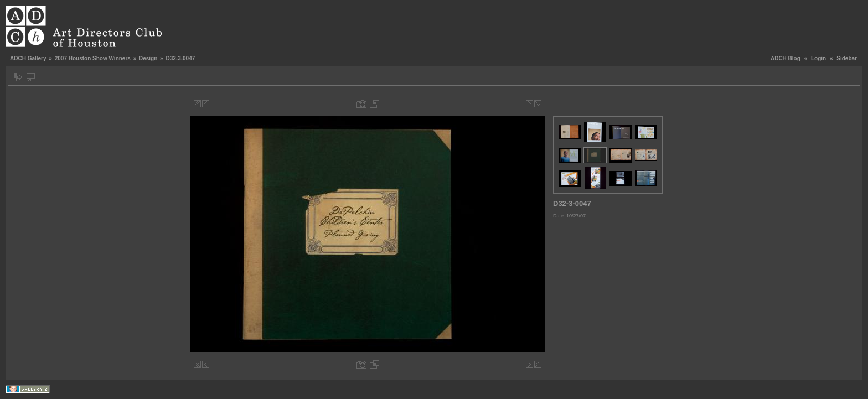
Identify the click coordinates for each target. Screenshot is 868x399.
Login (818, 58)
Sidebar (847, 58)
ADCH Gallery (28, 58)
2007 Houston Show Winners (93, 58)
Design (148, 58)
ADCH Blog (786, 58)
